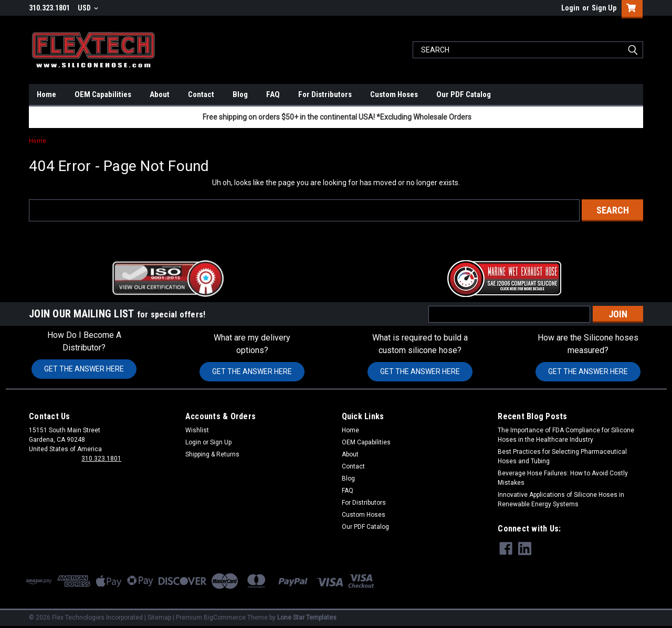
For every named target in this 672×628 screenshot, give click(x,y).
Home (46, 94)
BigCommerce (225, 618)
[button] (168, 279)
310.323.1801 (101, 459)
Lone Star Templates (307, 618)
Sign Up (604, 8)
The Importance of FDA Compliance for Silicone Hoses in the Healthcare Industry (566, 435)
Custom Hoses (394, 94)
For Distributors (325, 94)
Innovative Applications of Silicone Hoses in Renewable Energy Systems (561, 499)
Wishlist (197, 430)
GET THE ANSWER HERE (84, 369)
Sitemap (159, 618)
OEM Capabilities (103, 94)
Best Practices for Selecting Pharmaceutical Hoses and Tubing (562, 456)
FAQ (273, 94)
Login (570, 8)
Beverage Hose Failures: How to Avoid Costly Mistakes (563, 478)
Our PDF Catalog (464, 94)
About (160, 94)
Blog (240, 94)
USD (88, 8)
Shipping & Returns (212, 454)
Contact (201, 94)
